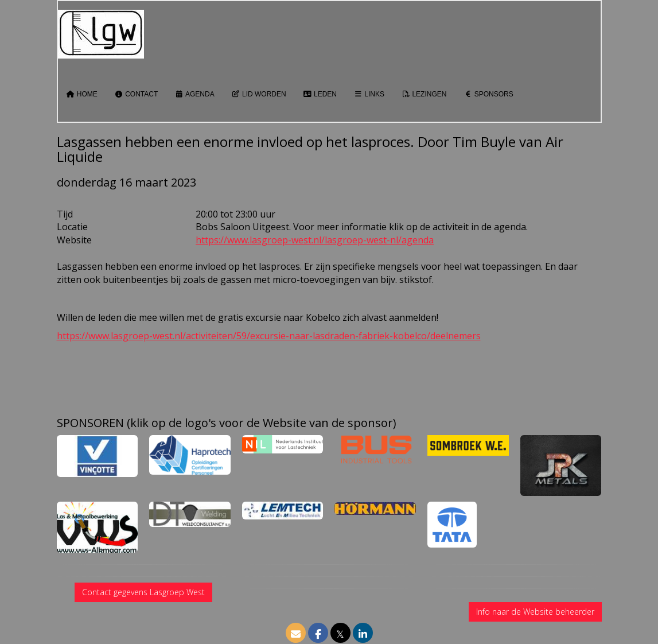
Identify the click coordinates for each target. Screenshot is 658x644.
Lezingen (424, 94)
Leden (320, 94)
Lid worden (259, 94)
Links (369, 94)
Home (82, 94)
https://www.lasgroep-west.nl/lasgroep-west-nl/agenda (315, 240)
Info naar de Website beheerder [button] (535, 612)
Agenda (194, 94)
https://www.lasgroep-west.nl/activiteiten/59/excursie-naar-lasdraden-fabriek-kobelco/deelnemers (269, 336)
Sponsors (488, 94)
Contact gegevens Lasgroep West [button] (143, 592)
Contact (136, 94)
